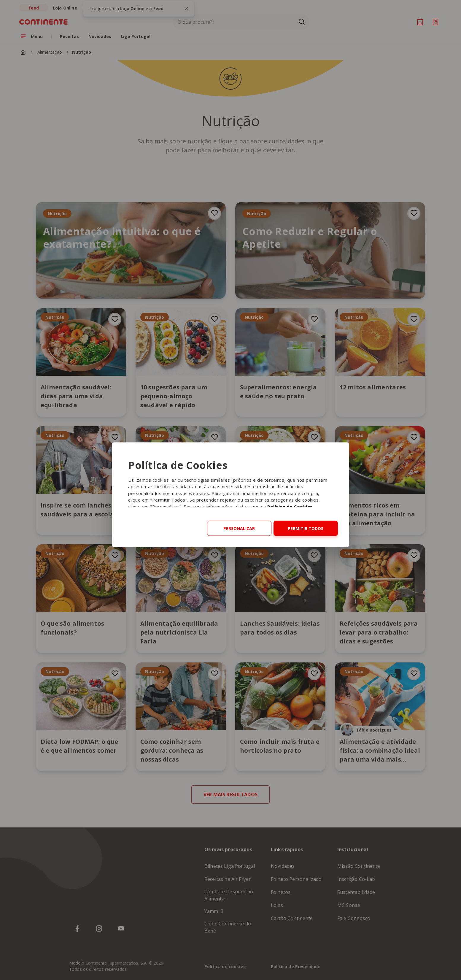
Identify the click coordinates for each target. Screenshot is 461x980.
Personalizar (239, 528)
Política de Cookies (290, 506)
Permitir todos (306, 528)
